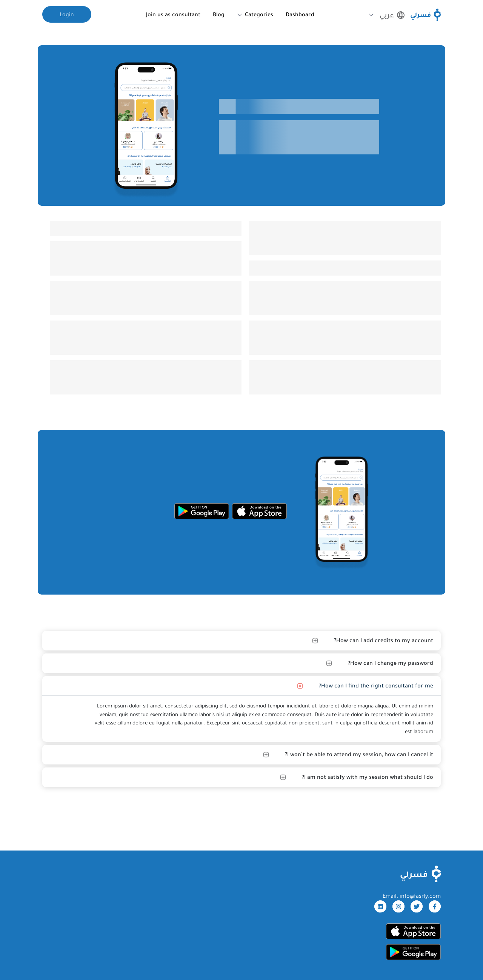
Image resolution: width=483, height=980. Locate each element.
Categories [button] (259, 14)
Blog (219, 14)
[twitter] (417, 906)
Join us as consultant (173, 14)
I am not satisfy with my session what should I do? (368, 777)
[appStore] (259, 511)
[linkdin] (380, 906)
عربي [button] (392, 15)
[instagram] (398, 906)
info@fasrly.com (420, 896)
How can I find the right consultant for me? (376, 686)
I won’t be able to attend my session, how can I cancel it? (359, 754)
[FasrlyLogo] (421, 874)
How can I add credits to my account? (384, 640)
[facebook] (435, 906)
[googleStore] (202, 511)
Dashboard (300, 14)
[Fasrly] (426, 15)
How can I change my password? (391, 663)
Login (67, 14)
